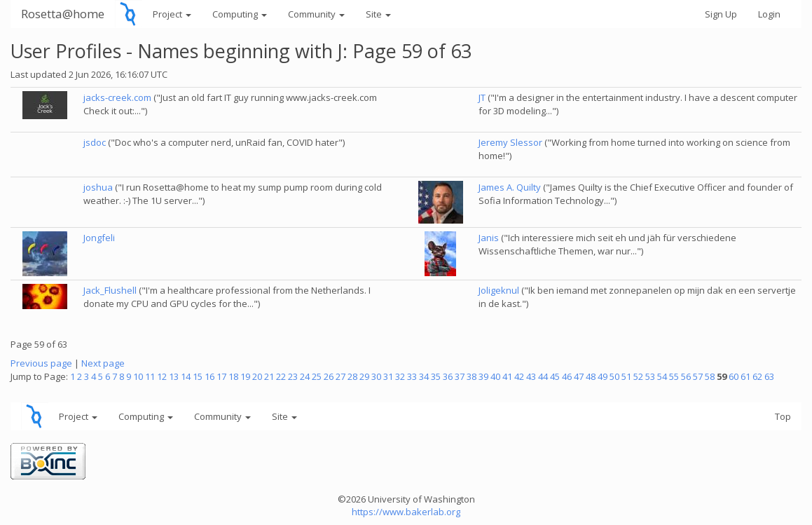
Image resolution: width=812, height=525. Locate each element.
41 (507, 376)
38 (472, 376)
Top (783, 416)
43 (531, 376)
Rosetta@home (63, 14)
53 (650, 376)
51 (626, 376)
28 (352, 376)
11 (150, 376)
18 (233, 376)
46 (567, 376)
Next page (103, 363)
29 (364, 376)
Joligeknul (499, 290)
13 (174, 376)
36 (448, 376)
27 (340, 376)
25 (317, 376)
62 (757, 376)
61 (745, 376)
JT (482, 97)
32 (400, 376)
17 (221, 376)
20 (257, 376)
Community (316, 14)
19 (245, 376)
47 (579, 376)
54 (662, 376)
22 (281, 376)
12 (162, 376)
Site (378, 14)
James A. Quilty (510, 187)
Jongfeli (99, 238)
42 (519, 376)
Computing (240, 14)
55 (674, 376)
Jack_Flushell (110, 290)
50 (614, 376)
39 (483, 376)
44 (543, 376)
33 (412, 376)
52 (638, 376)
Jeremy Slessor (510, 142)
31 (388, 376)
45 (555, 376)
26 (329, 376)
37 (460, 376)
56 (686, 376)
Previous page (41, 363)
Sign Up (721, 14)
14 (186, 376)
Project (172, 14)
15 (198, 376)
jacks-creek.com (117, 97)
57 (698, 376)
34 (424, 376)
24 (305, 376)
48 (591, 376)
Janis (489, 238)
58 (710, 376)
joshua (98, 187)
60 (734, 376)
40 (495, 376)
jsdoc (95, 142)
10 (138, 376)
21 (269, 376)
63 (769, 376)
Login (769, 14)
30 (376, 376)
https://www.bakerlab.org (406, 512)
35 (436, 376)
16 (209, 376)
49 (603, 376)
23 (293, 376)
